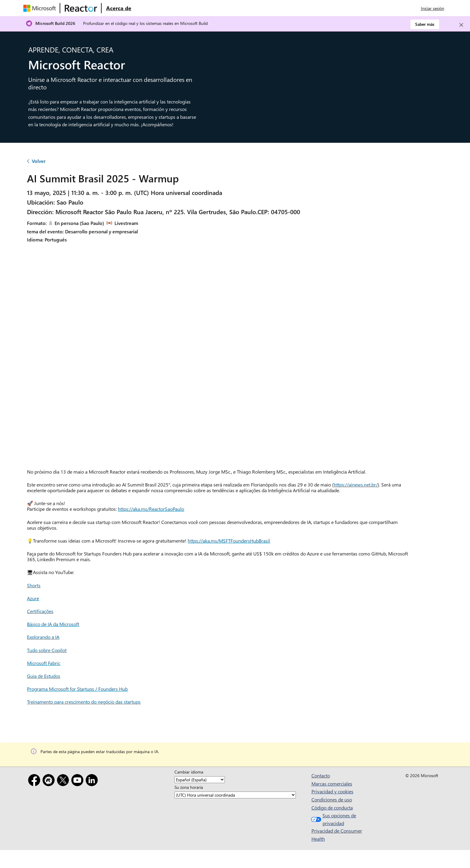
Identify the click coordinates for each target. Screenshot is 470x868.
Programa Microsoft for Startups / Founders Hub (77, 689)
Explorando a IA (43, 637)
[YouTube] (79, 781)
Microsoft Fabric (44, 663)
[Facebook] (35, 781)
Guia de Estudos (44, 676)
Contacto (321, 775)
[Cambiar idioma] (200, 780)
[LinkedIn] (93, 781)
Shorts (34, 585)
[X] (64, 781)
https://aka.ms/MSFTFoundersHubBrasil (229, 541)
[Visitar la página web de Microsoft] (41, 8)
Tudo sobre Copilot (47, 650)
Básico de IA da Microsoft (53, 624)
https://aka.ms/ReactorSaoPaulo (151, 509)
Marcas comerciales (332, 784)
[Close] (461, 25)
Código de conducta (332, 808)
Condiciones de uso (332, 799)
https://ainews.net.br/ (356, 485)
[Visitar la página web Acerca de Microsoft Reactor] (119, 8)
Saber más (425, 24)
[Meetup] (50, 781)
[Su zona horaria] (235, 795)
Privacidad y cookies (332, 791)
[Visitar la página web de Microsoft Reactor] (81, 8)
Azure (33, 598)
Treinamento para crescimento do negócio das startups (84, 702)
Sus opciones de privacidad (333, 819)
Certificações (40, 611)
